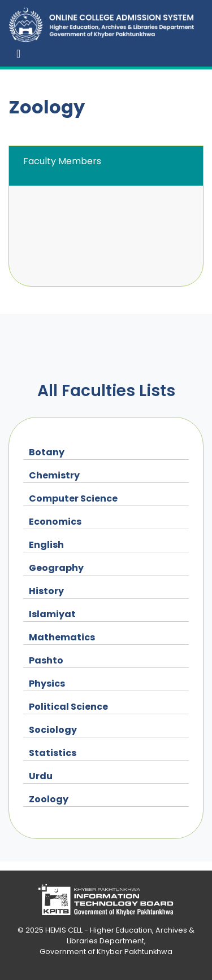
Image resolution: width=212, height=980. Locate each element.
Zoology (49, 799)
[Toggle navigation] (18, 54)
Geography (56, 568)
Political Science (68, 707)
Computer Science (73, 498)
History (46, 591)
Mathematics (62, 637)
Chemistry (54, 475)
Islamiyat (52, 614)
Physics (47, 684)
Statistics (53, 753)
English (46, 545)
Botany (47, 452)
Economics (55, 522)
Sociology (53, 730)
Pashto (46, 660)
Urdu (41, 776)
